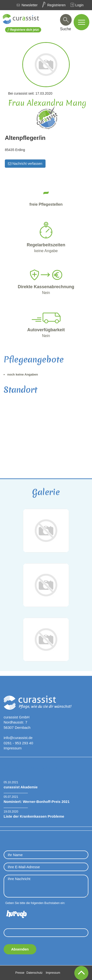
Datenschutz (34, 973)
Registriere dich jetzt (23, 30)
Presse (20, 973)
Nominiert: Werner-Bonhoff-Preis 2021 (37, 802)
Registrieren (56, 5)
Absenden (20, 949)
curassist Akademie (21, 787)
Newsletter (30, 5)
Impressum (13, 748)
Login (79, 5)
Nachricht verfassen (25, 164)
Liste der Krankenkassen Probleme (34, 816)
